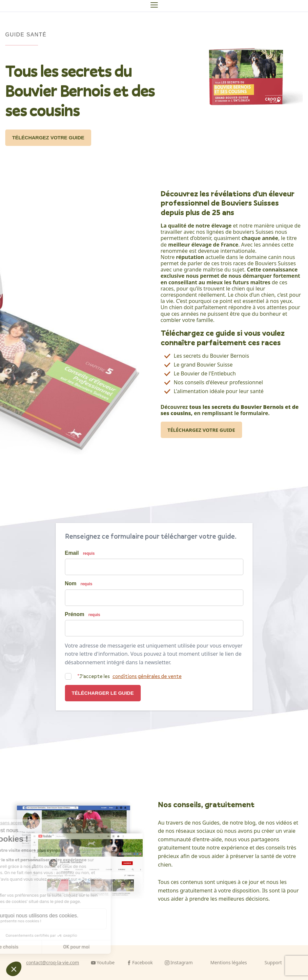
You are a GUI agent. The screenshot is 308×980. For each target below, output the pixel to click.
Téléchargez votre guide (48, 138)
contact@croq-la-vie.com (53, 962)
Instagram (182, 962)
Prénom (83, 614)
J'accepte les (130, 676)
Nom (79, 583)
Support (273, 962)
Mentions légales (229, 962)
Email (80, 553)
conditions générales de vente (147, 676)
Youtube (106, 962)
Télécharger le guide (103, 693)
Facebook (143, 962)
